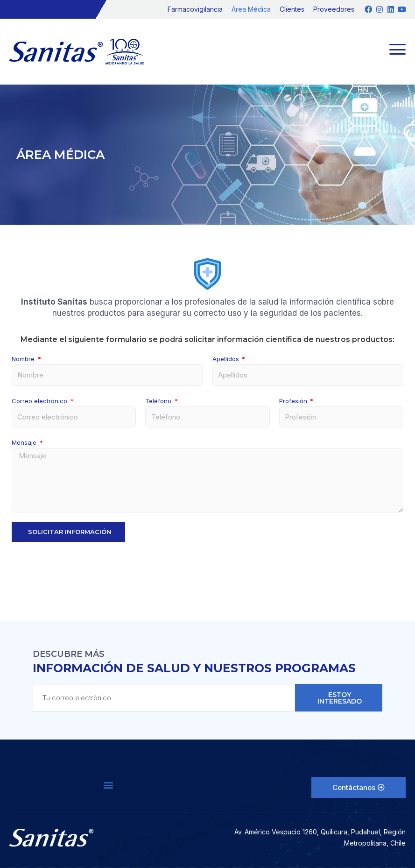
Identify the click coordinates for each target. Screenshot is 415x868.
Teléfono (159, 401)
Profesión (294, 401)
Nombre (24, 359)
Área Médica (251, 9)
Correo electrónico (40, 401)
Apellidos (227, 359)
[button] (109, 785)
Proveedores (334, 9)
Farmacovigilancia (195, 9)
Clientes (292, 9)
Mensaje (25, 442)
